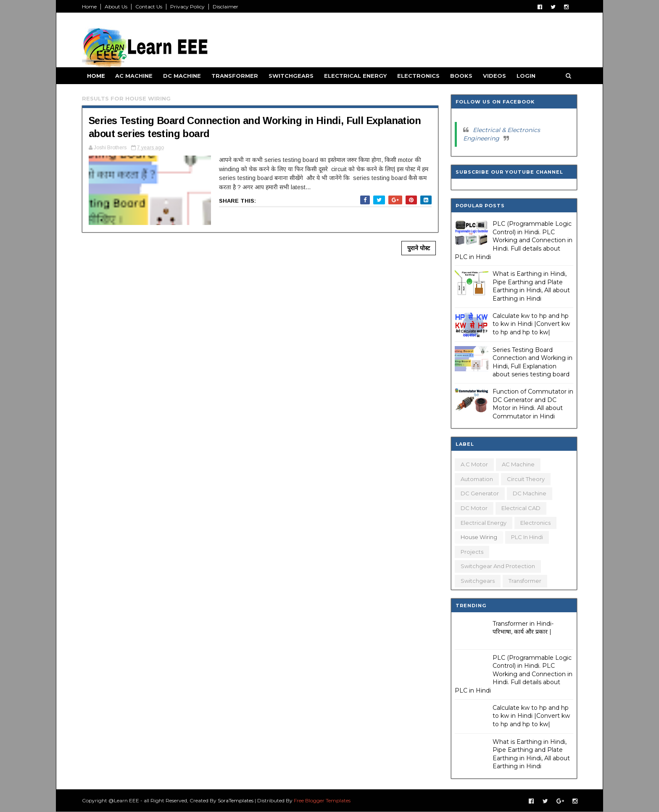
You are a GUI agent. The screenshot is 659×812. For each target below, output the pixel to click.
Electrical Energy (357, 76)
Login (527, 76)
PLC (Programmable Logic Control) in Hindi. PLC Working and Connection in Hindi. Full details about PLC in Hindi (513, 240)
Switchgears (292, 76)
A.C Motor (473, 464)
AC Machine (135, 76)
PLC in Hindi (526, 537)
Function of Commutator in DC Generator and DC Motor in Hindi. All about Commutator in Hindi (532, 404)
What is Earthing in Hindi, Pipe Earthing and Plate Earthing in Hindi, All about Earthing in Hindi (530, 286)
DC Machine (183, 76)
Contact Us (150, 7)
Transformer (236, 76)
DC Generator (479, 493)
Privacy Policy (189, 7)
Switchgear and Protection (497, 566)
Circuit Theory (525, 479)
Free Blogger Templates (323, 800)
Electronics (420, 76)
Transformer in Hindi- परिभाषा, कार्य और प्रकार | (522, 628)
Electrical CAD (520, 508)
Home (91, 7)
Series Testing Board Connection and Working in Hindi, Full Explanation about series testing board (532, 362)
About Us (117, 7)
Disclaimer (227, 7)
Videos (496, 76)
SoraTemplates (237, 800)
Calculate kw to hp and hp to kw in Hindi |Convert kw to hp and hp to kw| (530, 324)
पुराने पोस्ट (414, 249)
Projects (471, 552)
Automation (476, 479)
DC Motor (473, 508)
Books (463, 76)
